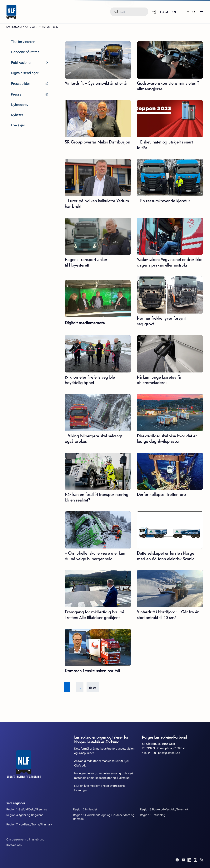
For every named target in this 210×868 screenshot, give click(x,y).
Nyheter (44, 26)
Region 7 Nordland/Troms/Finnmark (29, 824)
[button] (195, 12)
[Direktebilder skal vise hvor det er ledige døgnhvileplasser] (170, 413)
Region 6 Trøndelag (153, 815)
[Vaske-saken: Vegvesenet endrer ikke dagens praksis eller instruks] (170, 236)
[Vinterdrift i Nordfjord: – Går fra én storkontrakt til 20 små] (170, 589)
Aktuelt (30, 26)
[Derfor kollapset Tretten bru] (170, 471)
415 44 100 (149, 753)
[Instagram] (196, 860)
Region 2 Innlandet (85, 809)
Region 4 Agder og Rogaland (25, 815)
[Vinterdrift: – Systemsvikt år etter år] (98, 60)
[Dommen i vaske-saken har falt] (98, 647)
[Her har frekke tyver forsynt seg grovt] (170, 295)
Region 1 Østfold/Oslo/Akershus (27, 809)
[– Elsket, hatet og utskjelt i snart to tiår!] (170, 119)
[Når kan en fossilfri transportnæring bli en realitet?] (98, 471)
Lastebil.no (14, 26)
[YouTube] (183, 860)
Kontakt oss (14, 845)
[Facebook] (177, 860)
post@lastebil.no (169, 753)
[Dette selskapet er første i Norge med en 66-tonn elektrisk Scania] (170, 530)
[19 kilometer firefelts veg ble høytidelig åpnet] (98, 354)
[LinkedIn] (189, 860)
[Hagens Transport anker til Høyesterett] (98, 236)
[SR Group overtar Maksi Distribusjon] (98, 119)
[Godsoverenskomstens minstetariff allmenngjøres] (170, 60)
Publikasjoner (21, 63)
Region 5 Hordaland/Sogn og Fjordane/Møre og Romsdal (104, 817)
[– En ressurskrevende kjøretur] (170, 177)
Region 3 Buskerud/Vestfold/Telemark (164, 809)
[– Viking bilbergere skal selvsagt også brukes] (98, 413)
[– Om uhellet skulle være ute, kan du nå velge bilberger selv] (98, 530)
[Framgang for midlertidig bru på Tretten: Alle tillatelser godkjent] (98, 589)
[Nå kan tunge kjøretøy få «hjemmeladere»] (170, 354)
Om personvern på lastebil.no (25, 839)
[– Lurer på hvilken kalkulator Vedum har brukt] (98, 177)
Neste (93, 687)
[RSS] (202, 860)
